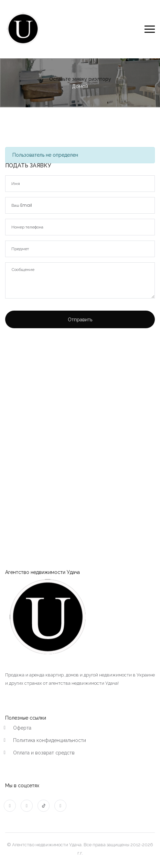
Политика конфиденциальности (50, 740)
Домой (80, 86)
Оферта (22, 728)
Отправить (80, 320)
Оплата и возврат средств (44, 753)
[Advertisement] (80, 421)
